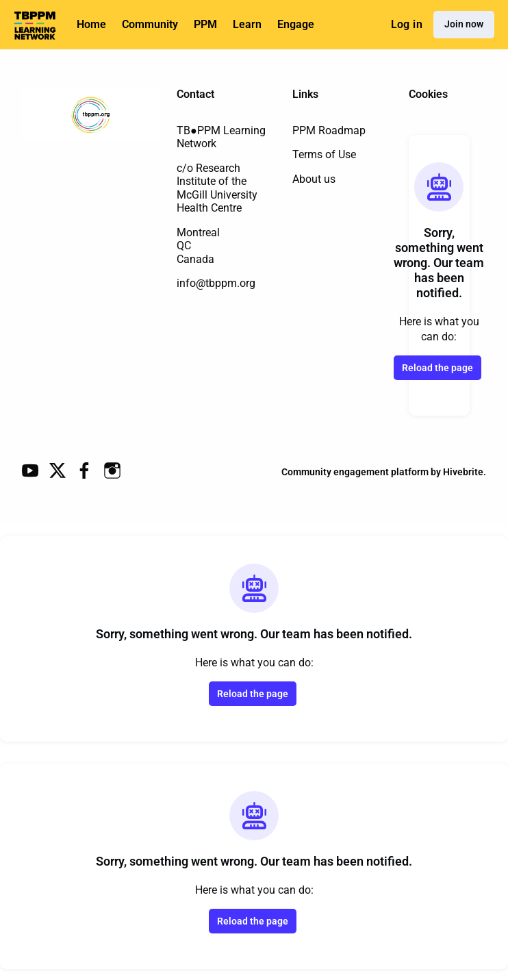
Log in (407, 24)
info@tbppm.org (216, 283)
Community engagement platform (355, 472)
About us (314, 179)
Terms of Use (324, 154)
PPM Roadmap (329, 130)
